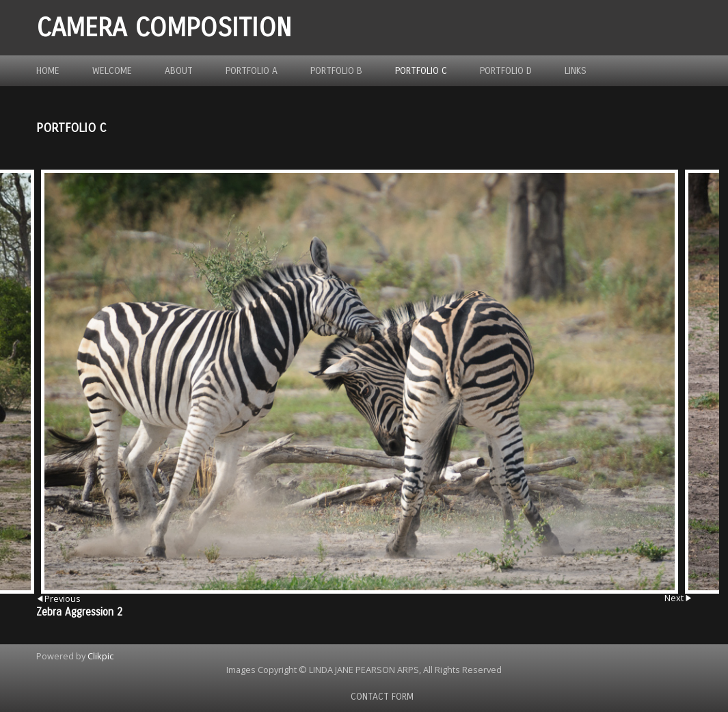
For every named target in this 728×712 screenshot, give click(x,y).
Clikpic (100, 656)
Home (48, 71)
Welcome (112, 71)
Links (576, 71)
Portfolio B (336, 71)
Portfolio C (421, 71)
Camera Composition (164, 28)
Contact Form (382, 697)
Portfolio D (506, 71)
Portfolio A (252, 71)
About (179, 71)
